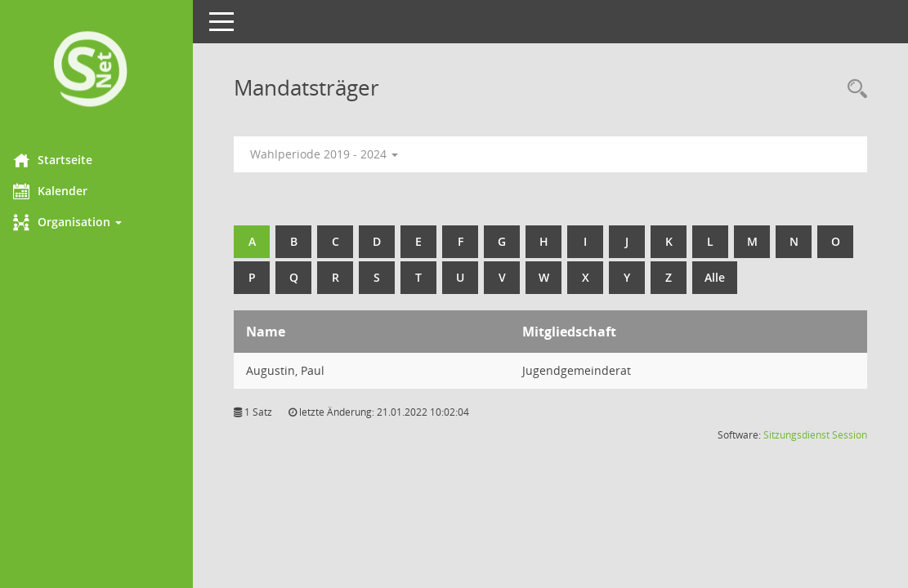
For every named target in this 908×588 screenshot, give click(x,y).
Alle (768, 277)
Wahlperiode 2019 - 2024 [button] (335, 154)
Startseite (64, 160)
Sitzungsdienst (796, 435)
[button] (102, 222)
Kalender (62, 191)
